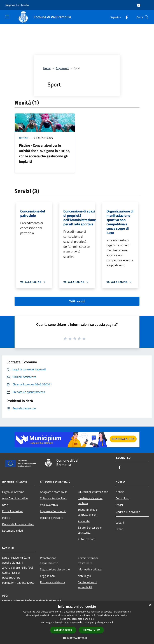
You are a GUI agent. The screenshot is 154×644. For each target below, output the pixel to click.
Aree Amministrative (15, 498)
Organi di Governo (13, 492)
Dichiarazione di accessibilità (87, 585)
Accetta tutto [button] (63, 630)
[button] (77, 638)
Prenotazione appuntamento (49, 560)
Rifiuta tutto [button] (91, 630)
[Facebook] (125, 17)
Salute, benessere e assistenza (90, 530)
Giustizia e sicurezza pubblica (90, 501)
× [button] (150, 605)
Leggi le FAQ (48, 576)
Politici (6, 518)
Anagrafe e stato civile (54, 492)
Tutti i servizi (77, 301)
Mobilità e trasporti (52, 518)
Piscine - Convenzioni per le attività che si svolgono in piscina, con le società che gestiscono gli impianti (45, 153)
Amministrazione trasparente (88, 560)
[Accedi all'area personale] (139, 5)
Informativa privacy (90, 569)
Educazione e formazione (93, 492)
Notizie (23, 138)
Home (47, 68)
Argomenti (62, 68)
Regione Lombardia (17, 5)
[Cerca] (146, 17)
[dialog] (77, 623)
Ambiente (84, 521)
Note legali (84, 576)
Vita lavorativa (49, 505)
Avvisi (119, 505)
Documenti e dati (13, 531)
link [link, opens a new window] (112, 622)
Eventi (120, 529)
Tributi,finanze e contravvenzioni (88, 512)
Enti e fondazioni (12, 511)
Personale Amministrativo (18, 524)
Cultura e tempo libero (54, 498)
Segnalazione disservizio (55, 569)
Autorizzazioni (86, 539)
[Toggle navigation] (7, 17)
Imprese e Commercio (53, 511)
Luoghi (120, 522)
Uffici (5, 505)
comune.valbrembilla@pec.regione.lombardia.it (32, 601)
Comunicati (122, 498)
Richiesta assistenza (52, 582)
